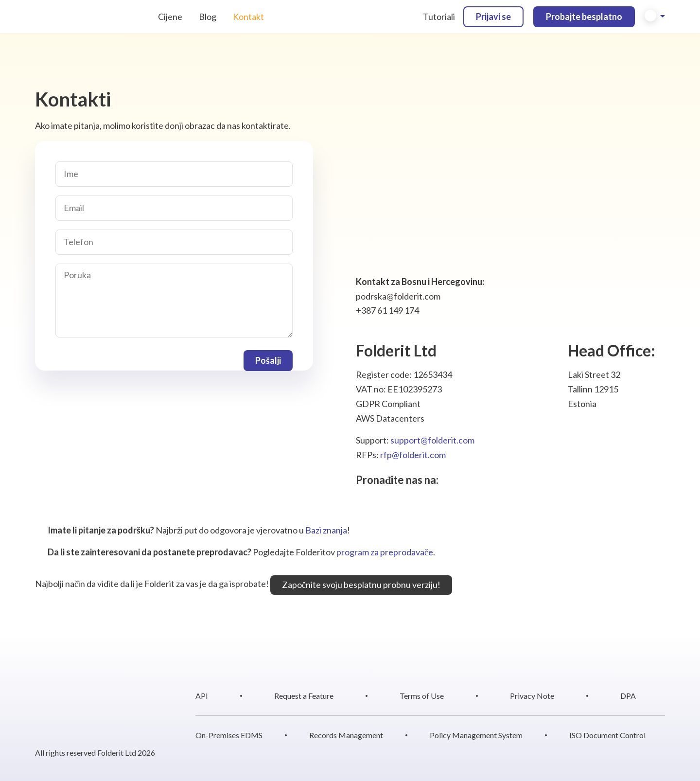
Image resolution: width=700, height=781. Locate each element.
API (202, 696)
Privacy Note (532, 696)
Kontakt (248, 17)
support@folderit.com (432, 440)
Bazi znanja (326, 530)
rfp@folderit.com (413, 455)
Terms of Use (422, 696)
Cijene (170, 17)
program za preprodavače (385, 552)
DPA (628, 696)
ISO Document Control (607, 735)
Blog (208, 17)
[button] (655, 17)
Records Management (346, 735)
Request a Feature (304, 696)
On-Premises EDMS (229, 735)
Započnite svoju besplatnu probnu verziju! (361, 585)
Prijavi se (493, 17)
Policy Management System (476, 735)
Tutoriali (439, 17)
